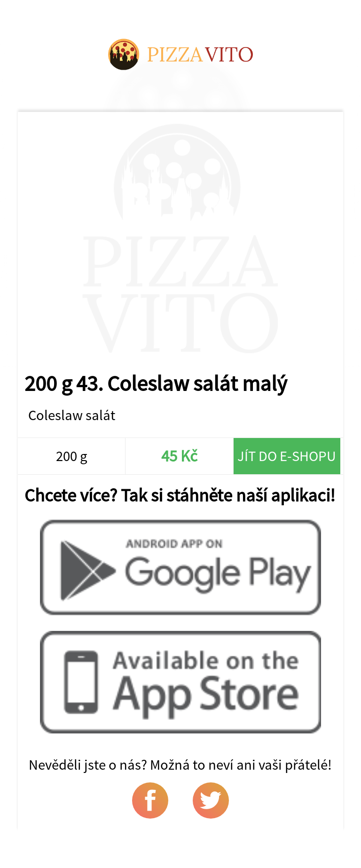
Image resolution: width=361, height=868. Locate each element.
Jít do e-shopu (287, 456)
